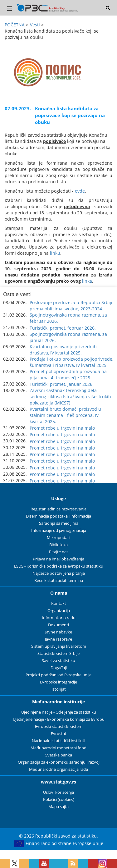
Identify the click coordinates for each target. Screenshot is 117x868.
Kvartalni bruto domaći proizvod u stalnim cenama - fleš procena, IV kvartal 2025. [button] (65, 415)
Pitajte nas (59, 552)
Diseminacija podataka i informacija (58, 516)
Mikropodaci (58, 538)
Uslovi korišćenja (58, 792)
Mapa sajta (58, 807)
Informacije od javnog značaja (59, 530)
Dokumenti (58, 625)
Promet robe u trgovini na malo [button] (62, 428)
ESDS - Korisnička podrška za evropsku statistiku (59, 566)
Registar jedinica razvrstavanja (58, 509)
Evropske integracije (58, 682)
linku (55, 253)
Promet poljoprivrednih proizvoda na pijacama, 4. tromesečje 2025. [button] (68, 375)
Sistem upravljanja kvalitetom (59, 646)
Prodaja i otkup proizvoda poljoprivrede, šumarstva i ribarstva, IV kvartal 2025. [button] (71, 362)
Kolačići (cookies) (59, 799)
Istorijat (59, 689)
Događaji (59, 668)
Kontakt (59, 603)
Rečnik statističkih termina (59, 580)
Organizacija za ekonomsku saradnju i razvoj (59, 762)
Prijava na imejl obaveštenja (58, 559)
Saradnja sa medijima (59, 523)
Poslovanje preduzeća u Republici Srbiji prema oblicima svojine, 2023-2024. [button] (71, 306)
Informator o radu (59, 618)
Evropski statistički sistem (59, 726)
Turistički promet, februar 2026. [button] (63, 328)
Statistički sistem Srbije (58, 653)
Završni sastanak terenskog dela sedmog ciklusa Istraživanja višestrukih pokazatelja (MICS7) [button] (70, 397)
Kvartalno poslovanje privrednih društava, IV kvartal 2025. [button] (63, 350)
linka (87, 281)
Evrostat (59, 734)
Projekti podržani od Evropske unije (58, 675)
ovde (80, 191)
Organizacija (59, 611)
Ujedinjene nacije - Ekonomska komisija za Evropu (59, 719)
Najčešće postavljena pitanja (59, 573)
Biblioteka (58, 545)
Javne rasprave (58, 639)
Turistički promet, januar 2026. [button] (62, 384)
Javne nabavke (59, 632)
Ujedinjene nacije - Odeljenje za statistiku (59, 712)
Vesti (35, 25)
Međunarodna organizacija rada (58, 769)
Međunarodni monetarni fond (58, 748)
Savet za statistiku (58, 661)
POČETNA (15, 25)
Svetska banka (59, 755)
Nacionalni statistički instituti (58, 741)
